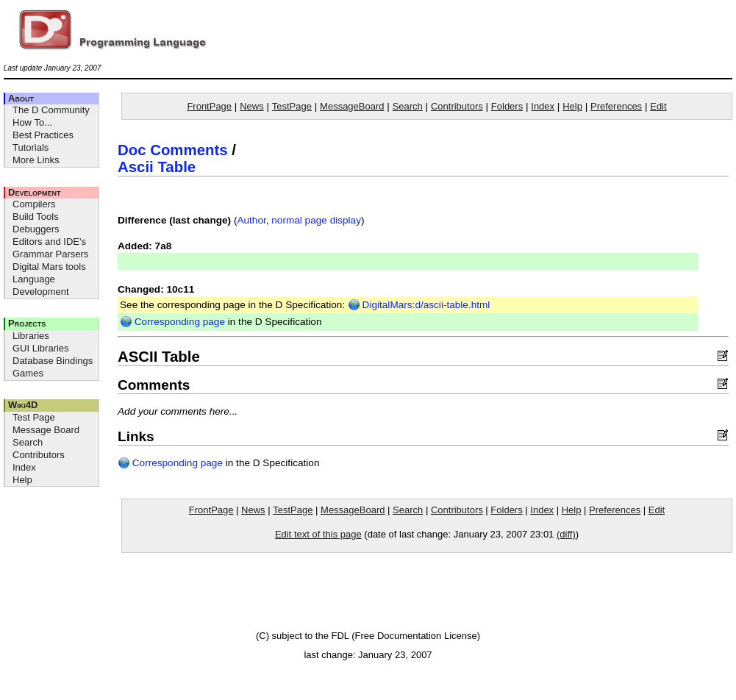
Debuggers (36, 229)
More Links (36, 160)
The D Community (51, 110)
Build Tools (36, 217)
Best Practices (43, 135)
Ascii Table (157, 167)
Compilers (34, 204)
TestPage (292, 106)
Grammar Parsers (50, 254)
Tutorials (31, 147)
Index (24, 467)
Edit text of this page (318, 534)
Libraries (31, 336)
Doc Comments (173, 150)
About (21, 98)
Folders (507, 106)
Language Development (41, 285)
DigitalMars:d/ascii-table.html (419, 305)
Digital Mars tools (49, 267)
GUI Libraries (41, 348)
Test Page (34, 417)
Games (28, 373)
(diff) (566, 534)
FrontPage (209, 106)
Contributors (39, 455)
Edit (658, 106)
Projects (27, 323)
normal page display (316, 220)
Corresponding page (172, 322)
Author (251, 220)
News (252, 106)
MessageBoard (352, 106)
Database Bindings (53, 361)
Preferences (616, 106)
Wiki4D (23, 405)
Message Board (46, 430)
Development (34, 192)
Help (22, 480)
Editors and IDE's (49, 242)
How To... (32, 122)
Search (28, 442)
